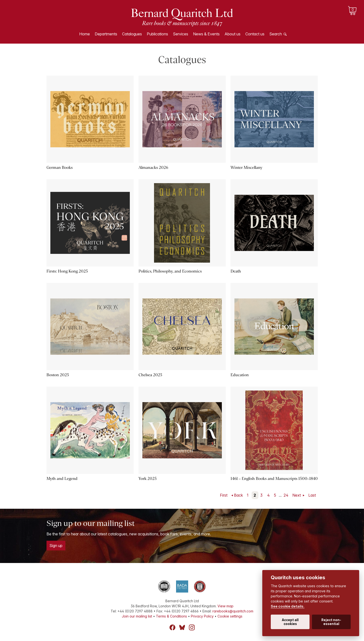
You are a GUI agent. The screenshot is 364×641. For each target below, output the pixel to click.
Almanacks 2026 (153, 168)
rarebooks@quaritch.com (233, 611)
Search (276, 34)
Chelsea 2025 (150, 375)
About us (232, 34)
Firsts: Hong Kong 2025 (67, 271)
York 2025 (148, 479)
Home (85, 34)
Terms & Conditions (171, 616)
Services (181, 34)
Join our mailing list (137, 616)
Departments (106, 34)
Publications (157, 34)
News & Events (206, 34)
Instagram (192, 627)
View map (225, 606)
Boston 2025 (58, 375)
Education (240, 375)
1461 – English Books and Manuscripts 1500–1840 (274, 479)
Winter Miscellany (246, 168)
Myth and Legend (62, 479)
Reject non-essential (331, 622)
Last (312, 495)
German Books (60, 168)
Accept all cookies (290, 622)
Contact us (255, 34)
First (224, 495)
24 (286, 495)
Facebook (172, 627)
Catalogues (132, 34)
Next (297, 495)
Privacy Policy (202, 616)
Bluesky (182, 627)
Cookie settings (230, 616)
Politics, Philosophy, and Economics (170, 271)
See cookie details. (288, 606)
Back (238, 495)
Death (236, 271)
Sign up (56, 546)
